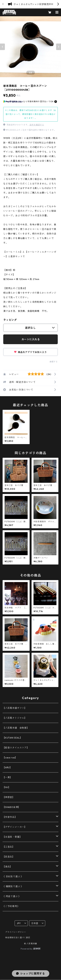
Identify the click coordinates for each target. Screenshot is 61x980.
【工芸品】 (9, 847)
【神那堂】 (9, 797)
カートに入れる (31, 339)
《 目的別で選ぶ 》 (13, 876)
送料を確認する (37, 125)
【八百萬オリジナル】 (15, 718)
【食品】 (7, 867)
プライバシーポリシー (16, 932)
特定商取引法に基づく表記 (18, 938)
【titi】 (7, 787)
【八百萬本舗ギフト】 (15, 708)
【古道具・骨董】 (12, 837)
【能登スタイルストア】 (16, 748)
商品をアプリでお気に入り (30, 352)
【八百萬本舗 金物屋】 (16, 728)
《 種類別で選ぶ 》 (13, 886)
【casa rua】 (10, 758)
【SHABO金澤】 (11, 807)
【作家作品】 (10, 817)
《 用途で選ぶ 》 (12, 896)
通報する (54, 362)
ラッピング (10, 320)
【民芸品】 (9, 857)
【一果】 (7, 777)
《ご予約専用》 (11, 906)
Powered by (30, 949)
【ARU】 (7, 767)
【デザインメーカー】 (15, 827)
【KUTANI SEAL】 (12, 738)
